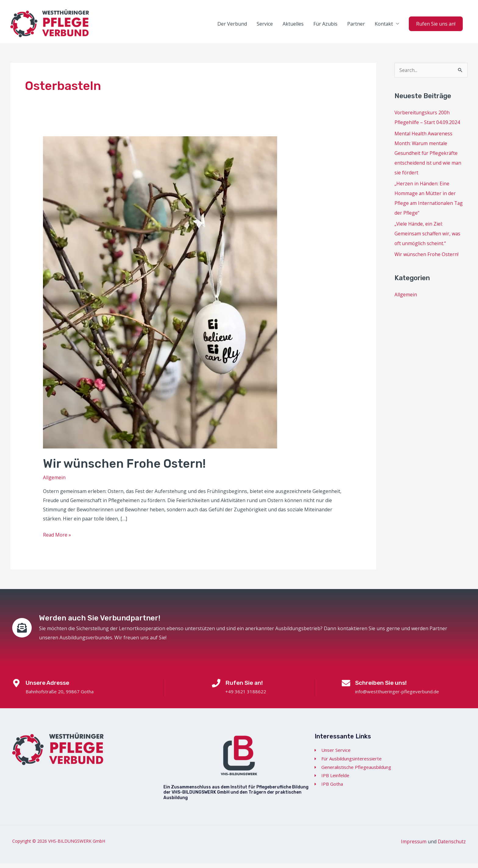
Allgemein (54, 482)
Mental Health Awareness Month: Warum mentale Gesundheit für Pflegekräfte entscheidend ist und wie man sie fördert (428, 158)
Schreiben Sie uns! (383, 687)
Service (265, 26)
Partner (356, 26)
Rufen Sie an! (246, 687)
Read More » (57, 539)
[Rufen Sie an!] (216, 688)
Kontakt (384, 26)
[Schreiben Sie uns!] (346, 688)
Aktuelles (293, 26)
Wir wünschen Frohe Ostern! (125, 468)
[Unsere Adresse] (17, 688)
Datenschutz (451, 846)
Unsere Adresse (50, 687)
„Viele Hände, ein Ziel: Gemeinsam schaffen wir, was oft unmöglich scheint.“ (428, 238)
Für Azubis (325, 26)
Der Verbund (232, 26)
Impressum (413, 846)
